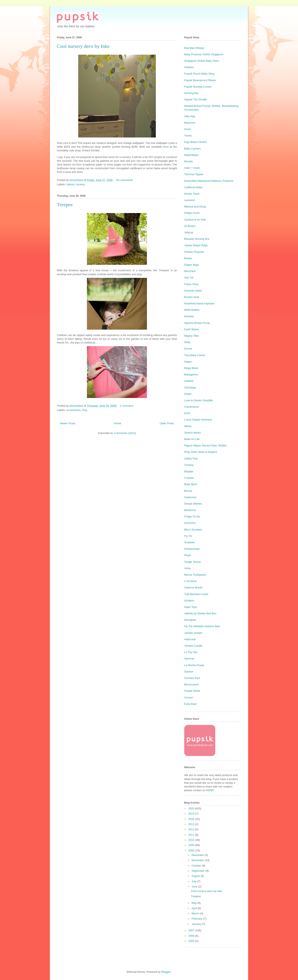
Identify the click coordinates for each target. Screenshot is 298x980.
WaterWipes (191, 155)
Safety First (191, 459)
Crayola (189, 478)
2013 (192, 824)
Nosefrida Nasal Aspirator (199, 303)
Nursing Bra (191, 93)
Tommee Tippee (194, 174)
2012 (192, 829)
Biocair (188, 491)
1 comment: (127, 406)
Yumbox (189, 465)
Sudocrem (190, 497)
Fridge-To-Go (192, 517)
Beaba (188, 258)
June (195, 887)
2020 (192, 808)
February (197, 919)
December (198, 855)
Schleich (189, 601)
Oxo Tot (189, 278)
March (196, 913)
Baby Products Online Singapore (204, 54)
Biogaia (189, 471)
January (197, 924)
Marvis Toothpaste (195, 575)
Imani (187, 129)
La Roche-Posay (194, 665)
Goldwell (189, 542)
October (197, 866)
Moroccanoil (191, 684)
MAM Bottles (192, 310)
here (166, 147)
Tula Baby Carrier (195, 355)
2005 (192, 941)
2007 (192, 930)
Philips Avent (192, 213)
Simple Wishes (193, 504)
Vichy (187, 568)
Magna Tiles (191, 336)
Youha (188, 136)
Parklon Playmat (194, 252)
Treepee (65, 205)
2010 (192, 840)
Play (85, 410)
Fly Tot (188, 536)
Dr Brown (190, 226)
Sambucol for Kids (195, 220)
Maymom (190, 123)
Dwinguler (190, 620)
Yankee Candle (193, 646)
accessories (74, 410)
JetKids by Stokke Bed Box (200, 613)
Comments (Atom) (125, 433)
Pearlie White (192, 691)
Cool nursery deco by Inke (83, 46)
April (195, 908)
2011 (192, 835)
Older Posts (167, 423)
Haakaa (189, 381)
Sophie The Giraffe (195, 99)
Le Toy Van (191, 652)
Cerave (189, 697)
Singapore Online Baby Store (202, 61)
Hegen (188, 362)
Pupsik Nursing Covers (198, 87)
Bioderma (190, 510)
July (194, 881)
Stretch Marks (192, 433)
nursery (80, 184)
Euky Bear (190, 704)
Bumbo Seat (192, 297)
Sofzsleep (190, 388)
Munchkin (190, 271)
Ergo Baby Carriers (196, 142)
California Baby (193, 187)
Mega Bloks (191, 368)
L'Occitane (190, 581)
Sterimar (189, 659)
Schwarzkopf (192, 549)
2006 (192, 936)
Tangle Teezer (193, 562)
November (198, 860)
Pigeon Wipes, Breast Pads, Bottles (205, 445)
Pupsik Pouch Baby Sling (199, 74)
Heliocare (190, 639)
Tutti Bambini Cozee (196, 594)
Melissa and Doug (195, 207)
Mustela (189, 316)
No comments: (125, 180)
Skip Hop (190, 116)
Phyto (188, 555)
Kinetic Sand (192, 194)
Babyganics (191, 374)
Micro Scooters (193, 530)
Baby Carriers (192, 149)
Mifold (188, 426)
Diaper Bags (192, 265)
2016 (192, 819)
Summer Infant (193, 291)
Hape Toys (190, 607)
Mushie (189, 161)
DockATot (190, 523)
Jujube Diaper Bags (196, 245)
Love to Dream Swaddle (199, 400)
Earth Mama (192, 329)
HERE (210, 790)
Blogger (166, 972)
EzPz (187, 413)
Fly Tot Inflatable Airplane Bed (202, 626)
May (195, 903)
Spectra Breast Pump (197, 323)
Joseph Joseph (193, 633)
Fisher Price (191, 284)
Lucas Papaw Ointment (198, 420)
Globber (189, 67)
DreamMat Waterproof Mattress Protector (209, 181)
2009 (192, 845)
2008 (192, 850)
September (199, 871)
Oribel (188, 394)
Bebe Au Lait (192, 439)
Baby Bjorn (191, 484)
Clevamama (191, 407)
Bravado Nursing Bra (197, 239)
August (196, 876)
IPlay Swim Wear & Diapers (201, 452)
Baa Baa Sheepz (194, 48)
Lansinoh (190, 200)
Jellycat (189, 232)
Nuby (187, 342)
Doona (188, 349)
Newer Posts (68, 423)
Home (118, 423)
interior (70, 184)
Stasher (189, 672)
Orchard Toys (192, 678)
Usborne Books (193, 588)
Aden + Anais (192, 168)
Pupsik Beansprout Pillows (200, 80)
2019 (192, 814)
